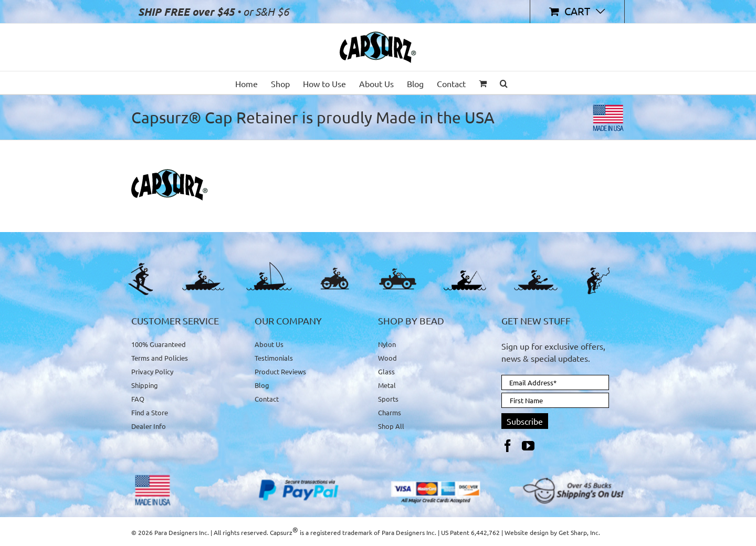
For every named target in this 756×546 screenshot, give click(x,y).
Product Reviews (280, 371)
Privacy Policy (152, 371)
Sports (388, 399)
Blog (262, 385)
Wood (387, 358)
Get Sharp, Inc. (579, 532)
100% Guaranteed (159, 344)
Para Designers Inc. (409, 532)
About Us (269, 344)
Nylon (387, 344)
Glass (386, 371)
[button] (504, 83)
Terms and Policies (160, 358)
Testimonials (274, 358)
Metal (387, 385)
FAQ (138, 399)
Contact (267, 399)
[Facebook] (508, 446)
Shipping (145, 385)
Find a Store (150, 412)
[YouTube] (528, 446)
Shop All (391, 426)
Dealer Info (149, 426)
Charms (390, 412)
